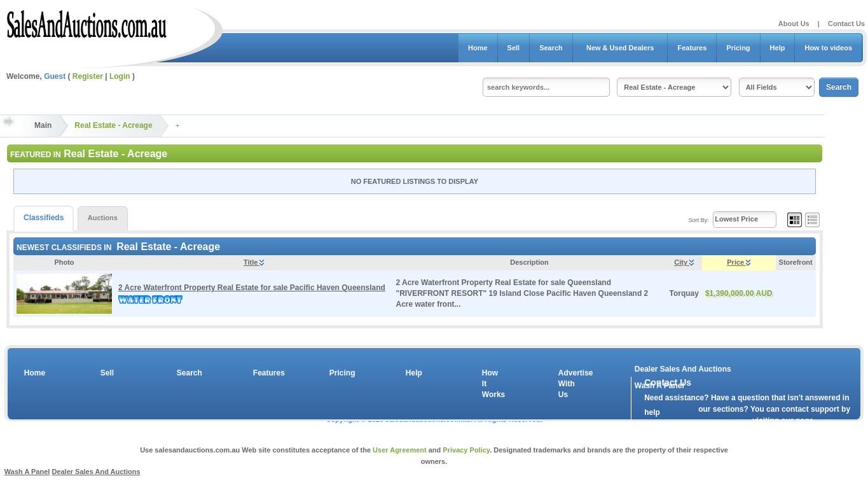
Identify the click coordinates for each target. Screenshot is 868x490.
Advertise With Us (568, 384)
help (652, 412)
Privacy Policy (466, 450)
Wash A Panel (27, 472)
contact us (717, 424)
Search (551, 48)
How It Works (492, 384)
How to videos (828, 48)
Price (739, 262)
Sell (514, 48)
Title (254, 262)
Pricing (738, 48)
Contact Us (846, 24)
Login (120, 76)
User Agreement (400, 450)
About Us (794, 24)
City (684, 262)
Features (692, 48)
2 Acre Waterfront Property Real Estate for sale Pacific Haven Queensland (252, 288)
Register (88, 76)
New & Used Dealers (620, 48)
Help (778, 48)
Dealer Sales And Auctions (683, 369)
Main (43, 125)
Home (478, 48)
